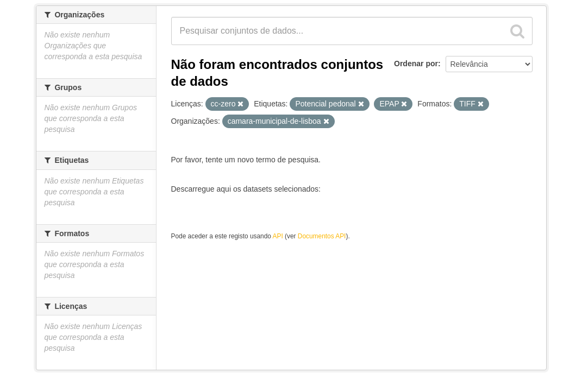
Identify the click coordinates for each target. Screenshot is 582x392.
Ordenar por (416, 64)
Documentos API (322, 236)
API (278, 236)
